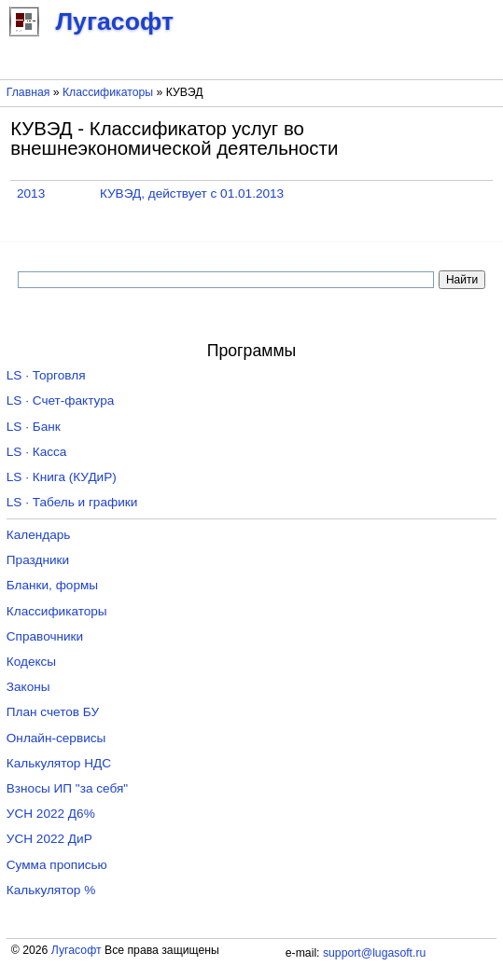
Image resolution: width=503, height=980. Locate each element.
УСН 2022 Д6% (51, 814)
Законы (28, 687)
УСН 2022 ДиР (49, 839)
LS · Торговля (46, 375)
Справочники (45, 636)
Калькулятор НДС (59, 763)
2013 (31, 193)
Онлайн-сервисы (56, 738)
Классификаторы (108, 92)
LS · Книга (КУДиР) (62, 477)
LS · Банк (34, 427)
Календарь (39, 535)
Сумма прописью (57, 865)
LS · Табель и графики (72, 502)
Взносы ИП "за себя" (67, 788)
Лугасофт (77, 950)
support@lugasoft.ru (374, 953)
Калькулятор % (51, 890)
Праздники (38, 560)
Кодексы (31, 662)
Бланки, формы (52, 585)
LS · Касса (37, 452)
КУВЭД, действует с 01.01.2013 (192, 193)
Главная (28, 92)
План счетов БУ (53, 712)
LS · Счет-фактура (61, 400)
